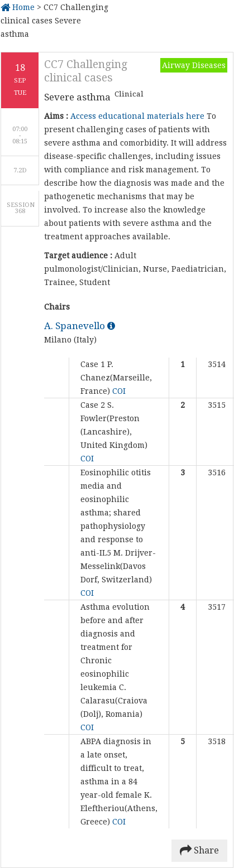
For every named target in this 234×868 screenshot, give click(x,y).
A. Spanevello (80, 326)
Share (199, 850)
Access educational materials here (137, 116)
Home (18, 7)
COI (119, 391)
